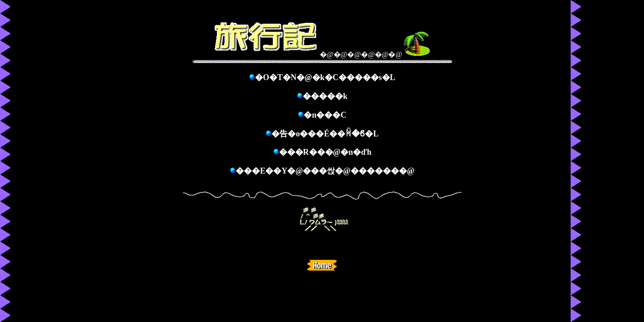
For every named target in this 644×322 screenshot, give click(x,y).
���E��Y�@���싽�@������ (317, 171)
